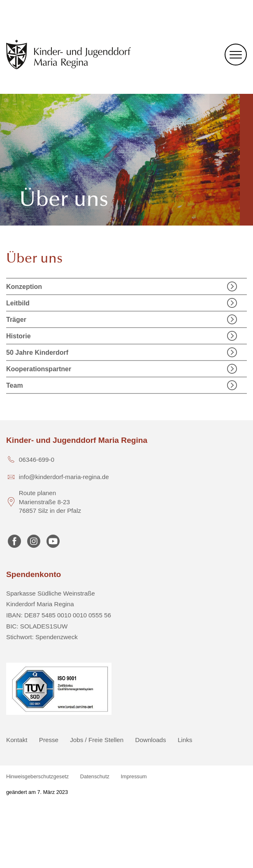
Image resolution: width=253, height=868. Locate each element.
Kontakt (17, 740)
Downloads (151, 740)
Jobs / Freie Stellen (97, 740)
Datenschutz (95, 776)
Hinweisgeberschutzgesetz (37, 776)
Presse (49, 740)
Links (185, 740)
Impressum (134, 776)
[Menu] (236, 55)
